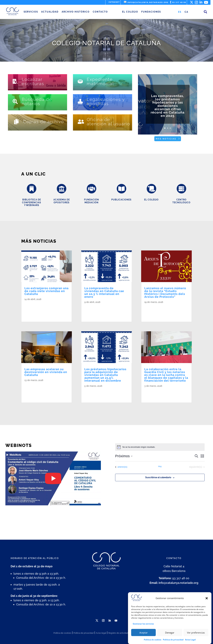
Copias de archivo (44, 122)
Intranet (114, 2)
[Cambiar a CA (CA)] (186, 12)
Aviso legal (101, 633)
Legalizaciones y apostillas (106, 101)
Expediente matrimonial (100, 81)
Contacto (100, 12)
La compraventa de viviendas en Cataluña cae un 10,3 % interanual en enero (104, 292)
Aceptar (144, 633)
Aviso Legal (190, 640)
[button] (207, 598)
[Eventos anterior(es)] (121, 467)
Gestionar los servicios (143, 624)
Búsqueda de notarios (37, 101)
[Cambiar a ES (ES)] (180, 12)
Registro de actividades (119, 633)
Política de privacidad (173, 640)
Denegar (170, 633)
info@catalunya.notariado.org (146, 2)
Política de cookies (153, 640)
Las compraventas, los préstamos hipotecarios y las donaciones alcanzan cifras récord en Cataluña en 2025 (168, 106)
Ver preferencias (196, 633)
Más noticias (166, 139)
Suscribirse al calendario (158, 477)
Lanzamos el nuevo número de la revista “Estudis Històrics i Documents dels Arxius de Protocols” (165, 292)
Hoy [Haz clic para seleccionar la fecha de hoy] (160, 466)
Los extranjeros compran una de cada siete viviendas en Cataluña (46, 291)
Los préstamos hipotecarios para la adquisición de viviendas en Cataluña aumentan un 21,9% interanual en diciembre (105, 375)
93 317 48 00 (178, 2)
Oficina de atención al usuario (108, 122)
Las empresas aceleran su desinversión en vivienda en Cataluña (46, 372)
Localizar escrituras (33, 81)
